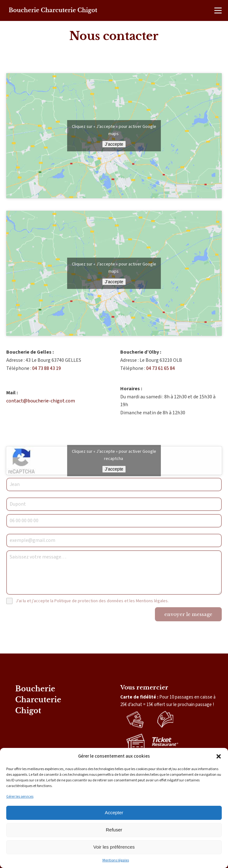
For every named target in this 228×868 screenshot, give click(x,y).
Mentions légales (116, 860)
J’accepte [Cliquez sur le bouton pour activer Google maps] (114, 144)
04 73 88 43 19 (47, 368)
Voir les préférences (114, 847)
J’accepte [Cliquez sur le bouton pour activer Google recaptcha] (114, 469)
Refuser (114, 830)
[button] (219, 756)
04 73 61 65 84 (161, 368)
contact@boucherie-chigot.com (41, 401)
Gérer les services (20, 797)
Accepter (114, 812)
